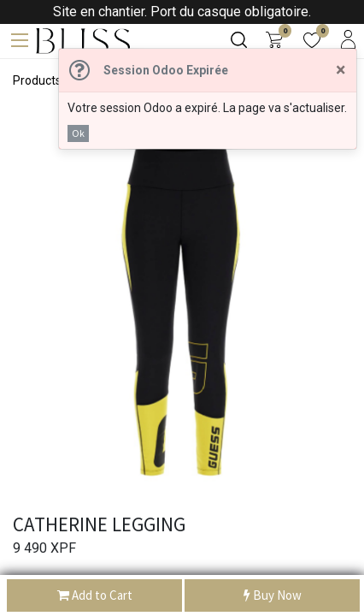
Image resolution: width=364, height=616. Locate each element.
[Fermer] (341, 70)
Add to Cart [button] (95, 596)
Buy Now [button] (273, 596)
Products (37, 80)
